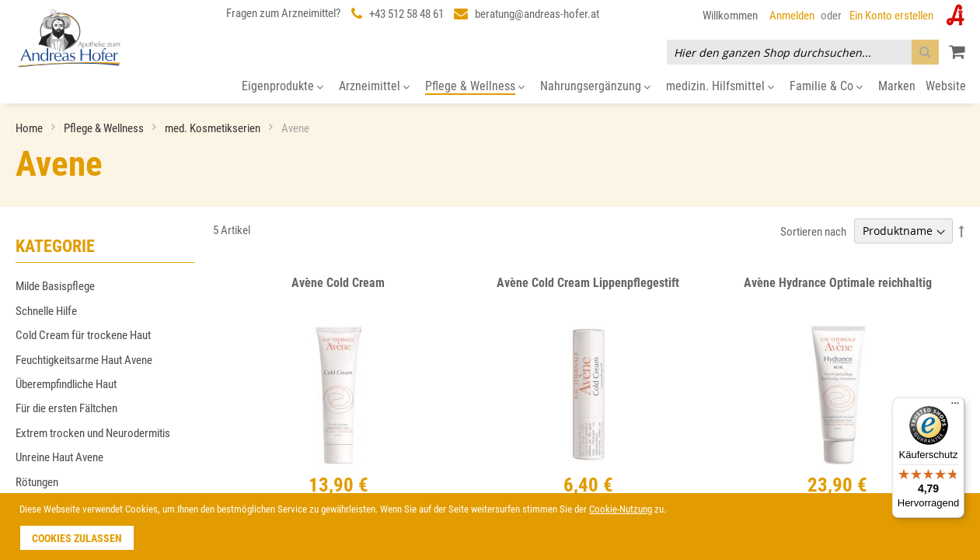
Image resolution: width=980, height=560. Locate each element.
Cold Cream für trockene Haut (83, 335)
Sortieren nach (813, 231)
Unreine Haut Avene (59, 457)
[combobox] (803, 52)
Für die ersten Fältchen (66, 408)
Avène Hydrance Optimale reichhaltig (838, 283)
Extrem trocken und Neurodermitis (93, 433)
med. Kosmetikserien (214, 128)
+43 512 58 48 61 (406, 14)
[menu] (490, 87)
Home (30, 128)
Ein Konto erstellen (891, 16)
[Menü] (955, 407)
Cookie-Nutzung (621, 509)
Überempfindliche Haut (66, 384)
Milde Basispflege (55, 286)
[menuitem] (282, 87)
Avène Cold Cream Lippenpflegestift (588, 283)
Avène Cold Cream (338, 283)
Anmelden (792, 16)
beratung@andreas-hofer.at (537, 14)
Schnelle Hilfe (46, 311)
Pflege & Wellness (105, 128)
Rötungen (37, 482)
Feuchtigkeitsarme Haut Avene (84, 360)
